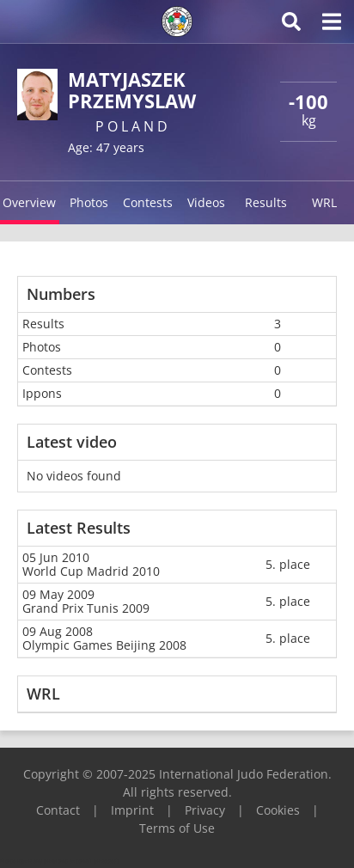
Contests (148, 202)
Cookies (278, 810)
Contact (58, 810)
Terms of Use (177, 828)
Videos (206, 202)
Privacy (205, 810)
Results (266, 202)
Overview (29, 202)
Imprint (132, 810)
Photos (89, 202)
